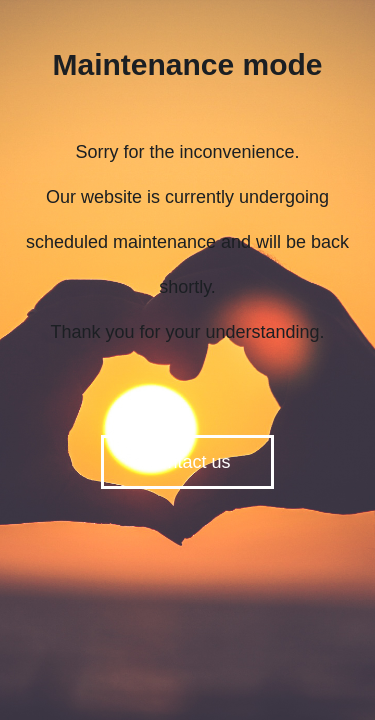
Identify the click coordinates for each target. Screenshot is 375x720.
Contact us (187, 462)
